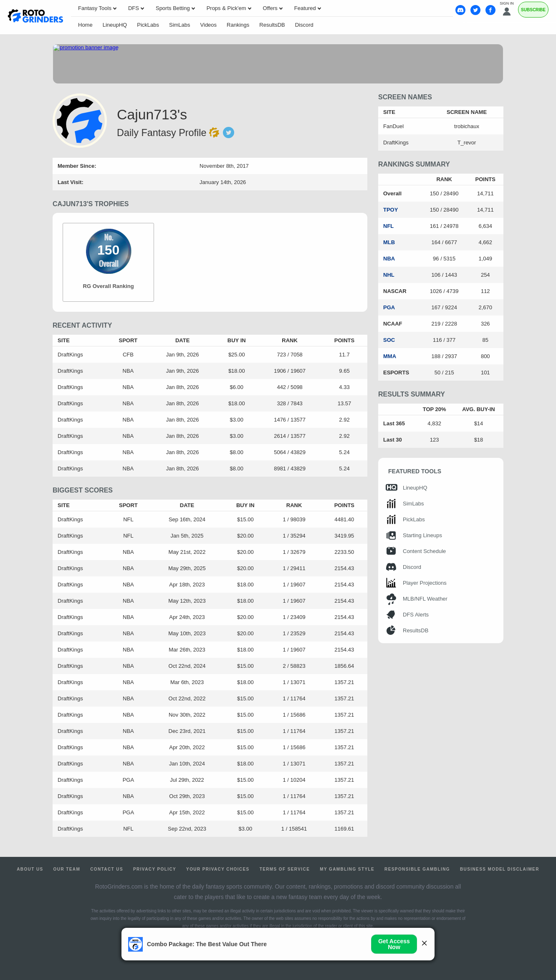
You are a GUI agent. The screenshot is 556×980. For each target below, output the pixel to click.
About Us (30, 869)
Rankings (238, 25)
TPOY (390, 210)
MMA (390, 356)
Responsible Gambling (417, 869)
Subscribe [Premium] (533, 10)
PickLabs (148, 25)
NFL (388, 226)
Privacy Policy (155, 869)
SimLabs (180, 25)
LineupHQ (115, 25)
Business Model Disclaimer (500, 869)
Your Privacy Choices (218, 869)
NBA (389, 259)
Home (85, 25)
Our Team (67, 869)
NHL (389, 275)
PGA (389, 307)
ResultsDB (272, 25)
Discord (304, 25)
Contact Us (107, 869)
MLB (389, 242)
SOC (389, 340)
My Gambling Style (347, 869)
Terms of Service (285, 869)
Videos (209, 25)
